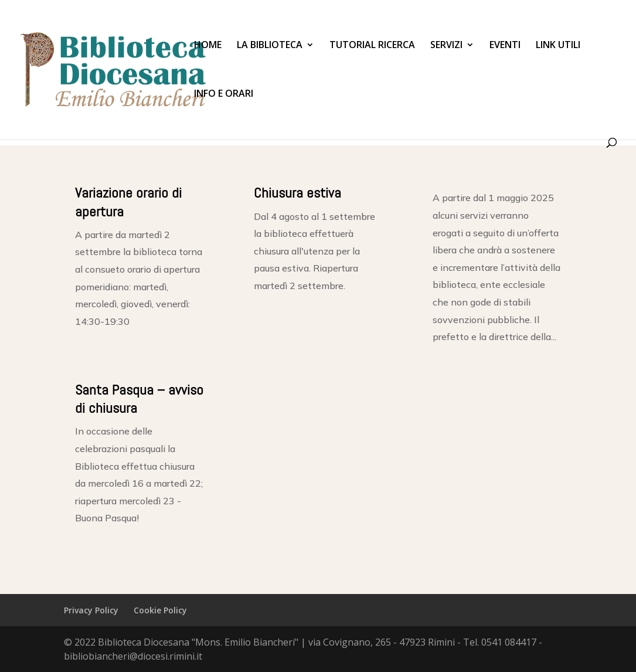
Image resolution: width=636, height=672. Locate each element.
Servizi (446, 46)
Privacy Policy (91, 610)
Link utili (558, 46)
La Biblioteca (270, 46)
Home (208, 46)
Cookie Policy (160, 610)
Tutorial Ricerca (372, 46)
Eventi (505, 46)
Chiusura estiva (297, 193)
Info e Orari (224, 94)
